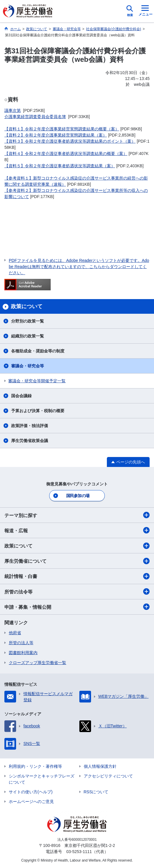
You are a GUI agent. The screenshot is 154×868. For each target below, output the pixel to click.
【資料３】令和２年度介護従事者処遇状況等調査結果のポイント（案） (70, 141)
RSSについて (96, 792)
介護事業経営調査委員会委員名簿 (35, 117)
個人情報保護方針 (100, 766)
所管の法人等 (21, 643)
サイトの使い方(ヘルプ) (31, 792)
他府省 (15, 633)
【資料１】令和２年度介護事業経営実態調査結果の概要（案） (62, 129)
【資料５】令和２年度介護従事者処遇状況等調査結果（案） (60, 166)
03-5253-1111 (79, 852)
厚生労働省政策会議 (30, 441)
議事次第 (13, 110)
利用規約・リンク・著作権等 (35, 766)
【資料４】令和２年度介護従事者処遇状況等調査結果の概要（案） (66, 154)
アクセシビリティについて (108, 776)
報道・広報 (77, 530)
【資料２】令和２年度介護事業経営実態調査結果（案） (56, 135)
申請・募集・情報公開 (77, 607)
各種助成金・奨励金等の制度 (38, 351)
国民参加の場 (78, 496)
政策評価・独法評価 (30, 426)
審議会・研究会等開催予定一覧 (37, 381)
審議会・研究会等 (28, 366)
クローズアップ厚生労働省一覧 (37, 663)
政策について (77, 546)
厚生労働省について (77, 561)
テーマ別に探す (77, 515)
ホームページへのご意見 (31, 802)
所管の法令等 (77, 591)
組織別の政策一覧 (28, 336)
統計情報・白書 (77, 576)
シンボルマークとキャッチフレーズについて (42, 779)
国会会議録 (21, 396)
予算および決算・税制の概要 (38, 411)
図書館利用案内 (23, 653)
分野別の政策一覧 (28, 321)
